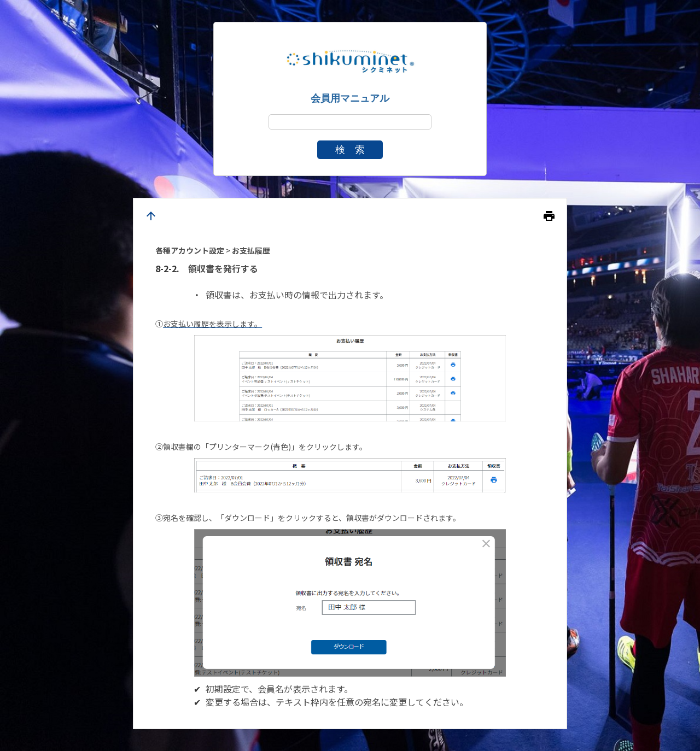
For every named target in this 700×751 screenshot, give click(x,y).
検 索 (350, 150)
